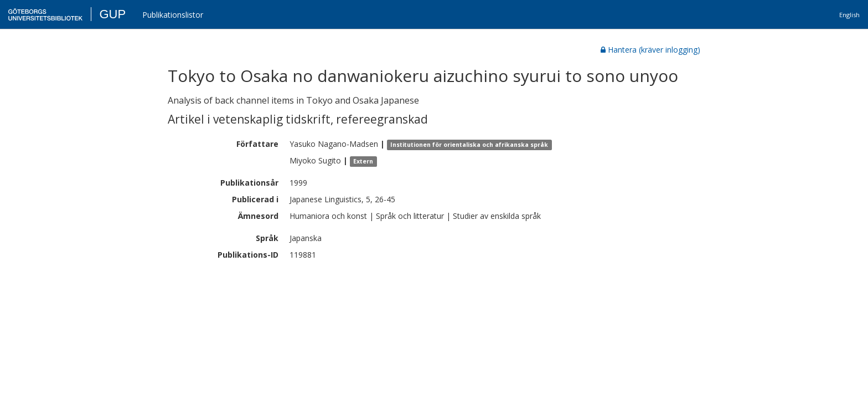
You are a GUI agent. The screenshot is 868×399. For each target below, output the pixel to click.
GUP (112, 14)
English (849, 15)
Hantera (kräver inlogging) (650, 50)
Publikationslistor (173, 15)
